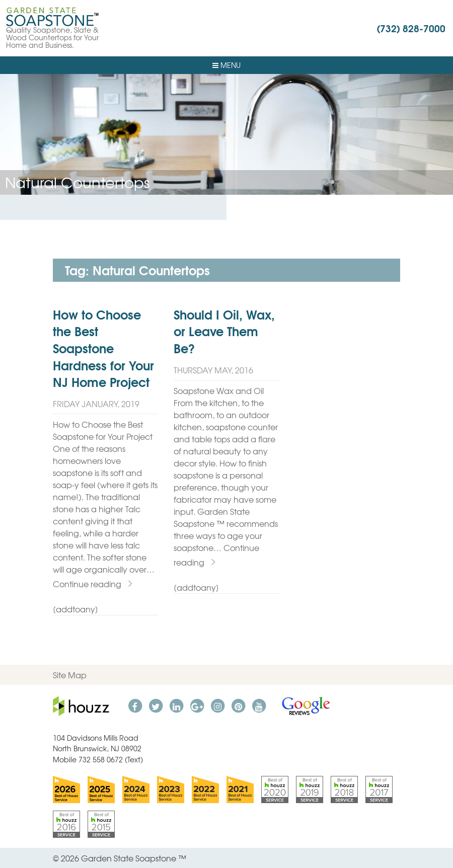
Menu (226, 65)
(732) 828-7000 (411, 28)
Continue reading (93, 584)
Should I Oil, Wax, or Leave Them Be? (224, 331)
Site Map (70, 675)
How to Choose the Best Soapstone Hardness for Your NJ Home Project (103, 348)
